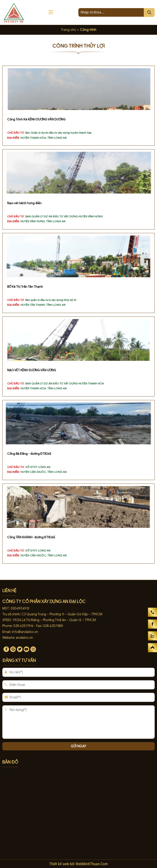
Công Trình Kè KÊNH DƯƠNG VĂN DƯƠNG (36, 119)
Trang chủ (68, 30)
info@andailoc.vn (25, 632)
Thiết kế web (59, 864)
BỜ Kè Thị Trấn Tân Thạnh (25, 287)
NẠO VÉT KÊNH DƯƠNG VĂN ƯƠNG (32, 370)
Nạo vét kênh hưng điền (24, 203)
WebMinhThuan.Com (92, 864)
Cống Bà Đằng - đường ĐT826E (29, 454)
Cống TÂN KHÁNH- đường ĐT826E (31, 537)
